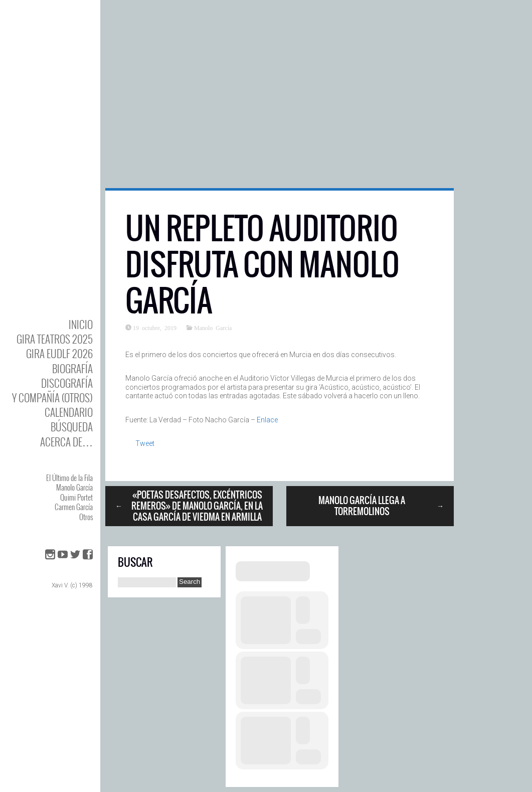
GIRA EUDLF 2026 (59, 353)
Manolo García (74, 487)
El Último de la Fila (69, 478)
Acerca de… (66, 442)
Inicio (81, 324)
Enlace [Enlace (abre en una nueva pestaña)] (267, 420)
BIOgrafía (72, 368)
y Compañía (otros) (52, 398)
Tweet (145, 443)
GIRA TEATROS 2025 (55, 339)
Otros (86, 517)
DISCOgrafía (67, 383)
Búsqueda (72, 427)
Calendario (69, 412)
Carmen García (74, 507)
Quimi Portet (76, 497)
